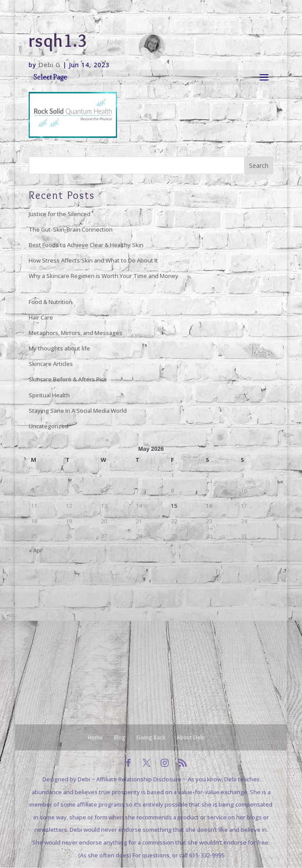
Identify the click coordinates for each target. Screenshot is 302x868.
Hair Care (41, 317)
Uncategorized (49, 426)
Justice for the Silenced (60, 214)
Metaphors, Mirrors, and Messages (75, 333)
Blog (120, 737)
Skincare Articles (51, 364)
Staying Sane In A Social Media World (78, 411)
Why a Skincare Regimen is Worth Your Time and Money (104, 276)
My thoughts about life (59, 348)
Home (95, 737)
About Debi (191, 737)
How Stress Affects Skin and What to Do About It (93, 260)
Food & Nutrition (51, 302)
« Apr (36, 550)
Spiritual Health (49, 395)
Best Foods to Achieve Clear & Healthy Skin (86, 245)
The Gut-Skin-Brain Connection (71, 229)
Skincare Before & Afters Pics (68, 379)
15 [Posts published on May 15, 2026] (174, 506)
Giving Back (151, 737)
